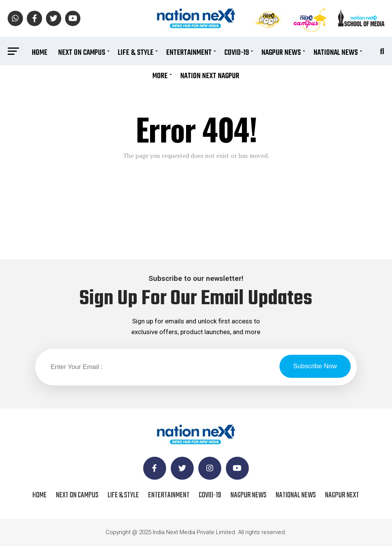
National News (336, 53)
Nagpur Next (342, 495)
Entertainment (189, 53)
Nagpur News (281, 53)
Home (40, 53)
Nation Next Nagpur (210, 76)
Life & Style (136, 53)
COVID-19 (237, 53)
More (160, 76)
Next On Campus (82, 53)
